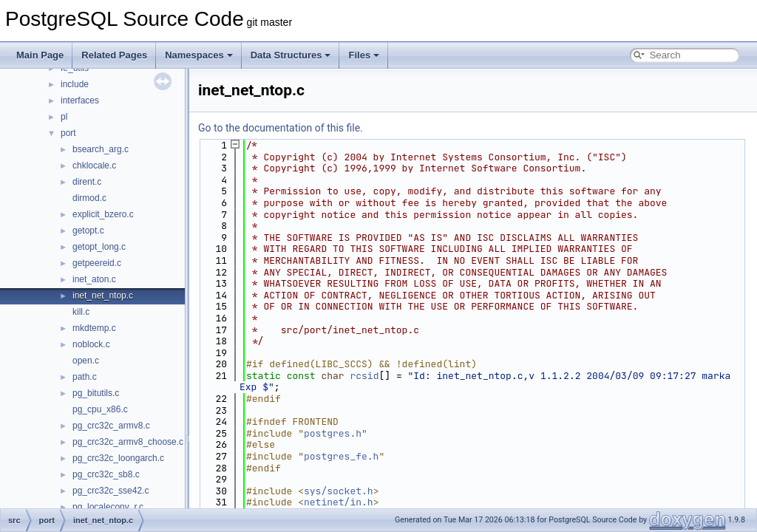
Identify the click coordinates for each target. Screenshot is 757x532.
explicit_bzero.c (103, 214)
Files (364, 55)
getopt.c (88, 231)
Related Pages (114, 55)
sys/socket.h (339, 491)
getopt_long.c (99, 247)
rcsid (364, 376)
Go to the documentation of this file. (281, 128)
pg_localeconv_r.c (108, 507)
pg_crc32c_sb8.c (106, 474)
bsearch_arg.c (101, 149)
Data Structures (291, 55)
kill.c (81, 312)
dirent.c (87, 182)
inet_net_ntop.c (103, 296)
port (68, 133)
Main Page (40, 55)
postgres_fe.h (341, 456)
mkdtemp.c (94, 328)
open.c (86, 361)
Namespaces (199, 55)
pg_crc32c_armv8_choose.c (128, 442)
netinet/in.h (339, 502)
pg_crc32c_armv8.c (111, 426)
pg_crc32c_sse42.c (111, 491)
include (75, 84)
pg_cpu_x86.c (100, 409)
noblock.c (91, 344)
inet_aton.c (94, 279)
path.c (85, 377)
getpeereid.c (97, 263)
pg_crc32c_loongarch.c (118, 458)
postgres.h (333, 433)
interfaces (80, 100)
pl (64, 117)
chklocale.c (94, 166)
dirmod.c (89, 198)
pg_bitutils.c (96, 393)
